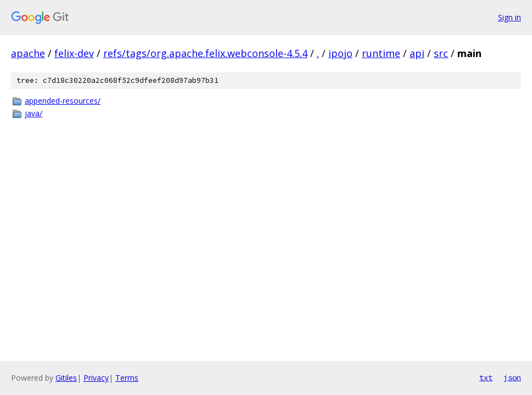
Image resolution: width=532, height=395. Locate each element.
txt (486, 377)
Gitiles (66, 378)
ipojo (340, 53)
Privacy (96, 378)
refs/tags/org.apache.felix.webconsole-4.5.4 (205, 53)
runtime (381, 53)
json (512, 377)
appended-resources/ (63, 101)
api (417, 53)
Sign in (509, 17)
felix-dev (74, 53)
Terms (127, 378)
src (441, 53)
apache (28, 53)
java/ (33, 113)
